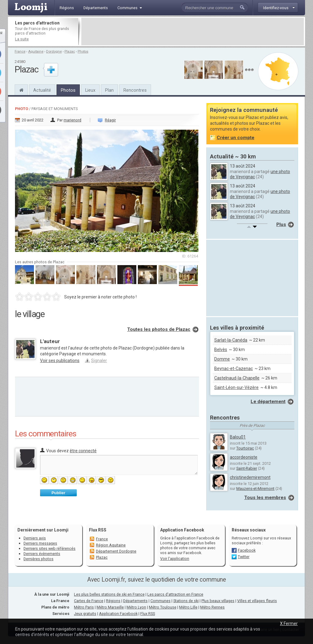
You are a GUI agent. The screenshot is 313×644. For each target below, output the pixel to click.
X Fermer (289, 624)
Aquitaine (36, 52)
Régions (113, 601)
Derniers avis (35, 538)
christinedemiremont (250, 477)
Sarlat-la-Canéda (231, 340)
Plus (281, 224)
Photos (83, 52)
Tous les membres (265, 498)
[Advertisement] (193, 31)
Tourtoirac (245, 448)
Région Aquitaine (111, 545)
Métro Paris (84, 607)
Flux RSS (98, 530)
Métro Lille (188, 607)
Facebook (247, 550)
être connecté (83, 451)
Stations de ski (186, 601)
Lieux (90, 90)
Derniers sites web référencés (50, 548)
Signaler (99, 361)
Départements (135, 601)
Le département (268, 402)
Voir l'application (175, 559)
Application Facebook (118, 614)
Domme (222, 359)
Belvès (221, 350)
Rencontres (135, 90)
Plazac (70, 52)
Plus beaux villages (218, 601)
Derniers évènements (42, 554)
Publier (58, 493)
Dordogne (54, 52)
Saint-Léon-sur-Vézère (236, 387)
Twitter (244, 557)
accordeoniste (244, 457)
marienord (72, 120)
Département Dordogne (116, 551)
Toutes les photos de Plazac (159, 329)
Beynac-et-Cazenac (234, 368)
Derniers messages (40, 543)
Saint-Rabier (247, 468)
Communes (160, 601)
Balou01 (238, 437)
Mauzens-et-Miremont (255, 489)
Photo (22, 109)
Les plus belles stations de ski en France (109, 594)
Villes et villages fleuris (257, 601)
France (20, 52)
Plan (109, 90)
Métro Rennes (212, 607)
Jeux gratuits (85, 614)
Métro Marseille (110, 607)
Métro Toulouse (163, 607)
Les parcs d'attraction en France (175, 594)
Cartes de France (89, 601)
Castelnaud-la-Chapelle (237, 378)
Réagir (110, 120)
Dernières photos (39, 559)
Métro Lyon (136, 607)
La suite (22, 39)
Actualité (42, 90)
